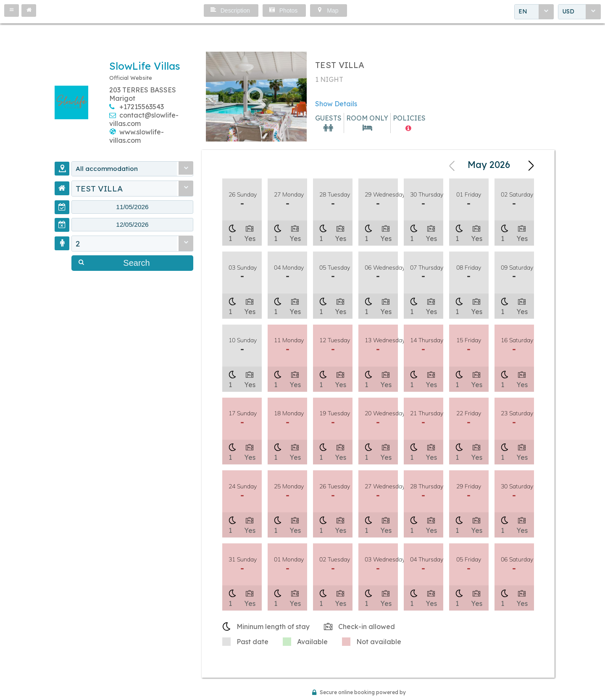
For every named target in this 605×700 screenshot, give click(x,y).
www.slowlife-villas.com (137, 136)
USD (568, 12)
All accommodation (113, 169)
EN (523, 12)
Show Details (336, 104)
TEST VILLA (99, 189)
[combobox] (534, 12)
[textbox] (132, 209)
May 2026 (489, 165)
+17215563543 (142, 107)
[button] (12, 10)
